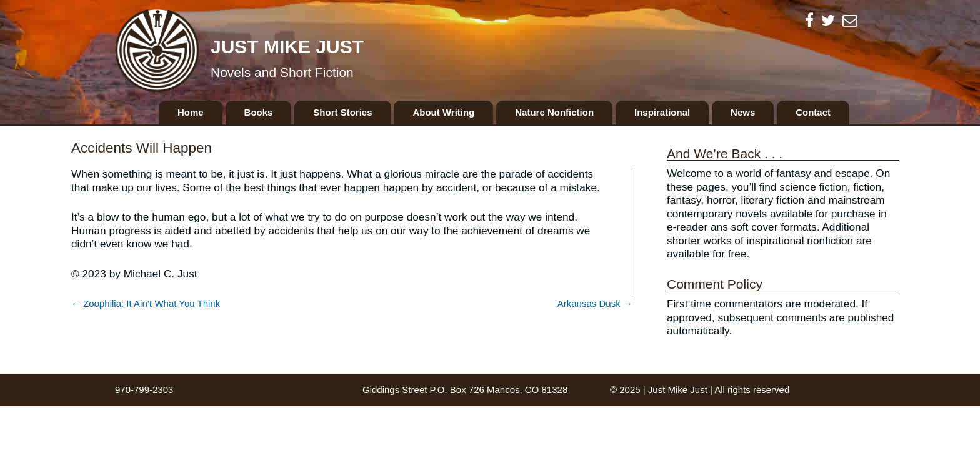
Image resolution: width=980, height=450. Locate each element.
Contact (813, 112)
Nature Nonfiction (554, 112)
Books (259, 112)
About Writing (443, 112)
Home (191, 112)
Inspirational (662, 112)
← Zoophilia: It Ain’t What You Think (146, 303)
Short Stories (342, 112)
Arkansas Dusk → (595, 303)
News (743, 112)
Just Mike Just (287, 47)
